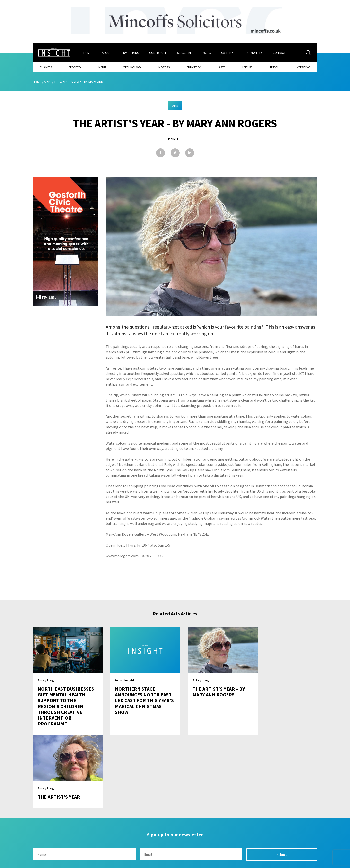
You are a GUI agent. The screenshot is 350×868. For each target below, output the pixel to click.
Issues (207, 53)
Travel (274, 67)
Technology (132, 67)
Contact (280, 53)
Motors (164, 67)
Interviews (303, 67)
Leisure (247, 67)
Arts (222, 67)
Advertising (130, 53)
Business (46, 67)
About (106, 53)
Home (87, 53)
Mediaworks (74, 863)
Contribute (158, 53)
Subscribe (185, 53)
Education (194, 67)
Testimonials (254, 53)
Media (102, 67)
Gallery (228, 53)
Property (75, 67)
